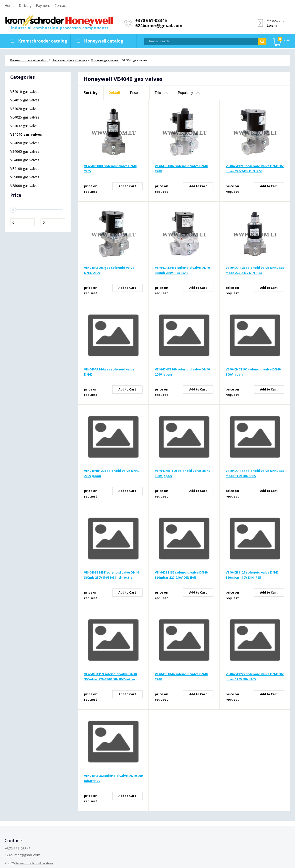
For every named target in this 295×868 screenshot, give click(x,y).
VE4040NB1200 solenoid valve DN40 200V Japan (112, 473)
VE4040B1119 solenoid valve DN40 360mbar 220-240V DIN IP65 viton (110, 677)
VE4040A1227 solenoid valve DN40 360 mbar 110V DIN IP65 (255, 677)
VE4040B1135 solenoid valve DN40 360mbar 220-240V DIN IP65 (181, 575)
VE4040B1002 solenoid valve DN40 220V (181, 168)
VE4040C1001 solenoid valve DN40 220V (110, 168)
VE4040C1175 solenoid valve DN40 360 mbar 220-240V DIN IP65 (255, 270)
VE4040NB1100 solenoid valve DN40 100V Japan (182, 473)
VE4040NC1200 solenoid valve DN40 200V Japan (182, 372)
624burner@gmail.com (159, 26)
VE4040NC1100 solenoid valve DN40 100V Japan (253, 372)
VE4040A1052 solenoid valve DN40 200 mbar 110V (113, 778)
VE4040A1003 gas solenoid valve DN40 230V (109, 270)
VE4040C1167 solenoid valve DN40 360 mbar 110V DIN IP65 (255, 473)
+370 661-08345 (151, 20)
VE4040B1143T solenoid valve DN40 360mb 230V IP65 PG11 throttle (111, 575)
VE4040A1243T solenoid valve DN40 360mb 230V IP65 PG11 (182, 270)
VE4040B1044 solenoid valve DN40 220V (181, 677)
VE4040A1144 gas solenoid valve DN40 (109, 372)
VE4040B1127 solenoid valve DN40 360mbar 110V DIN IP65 (252, 575)
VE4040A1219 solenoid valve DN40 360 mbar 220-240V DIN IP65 (255, 168)
